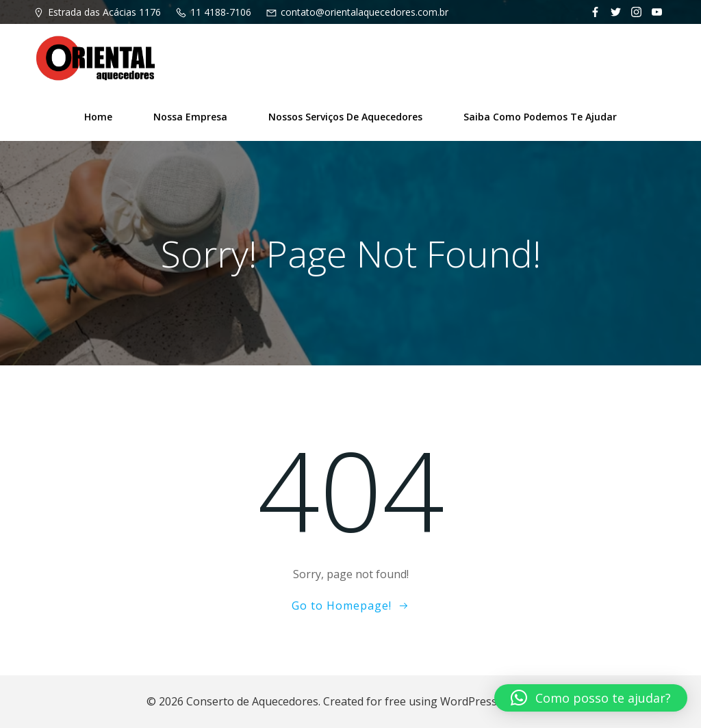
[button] (591, 698)
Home (98, 117)
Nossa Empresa (190, 117)
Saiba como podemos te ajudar (540, 117)
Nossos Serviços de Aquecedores (345, 117)
